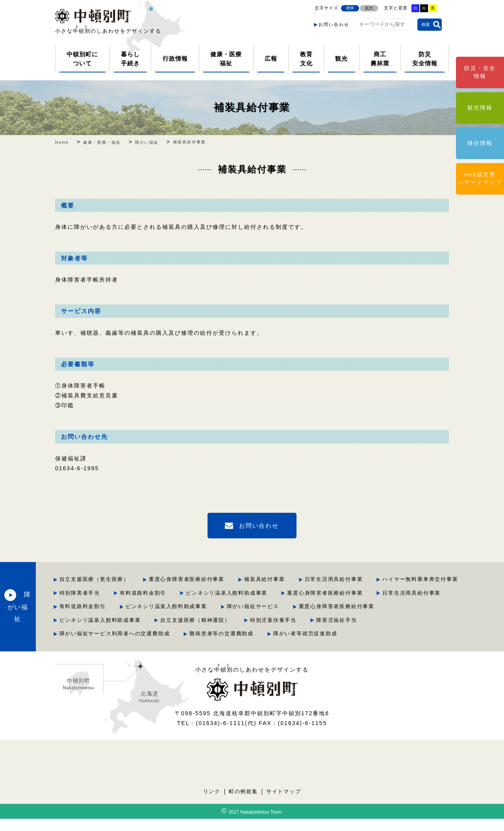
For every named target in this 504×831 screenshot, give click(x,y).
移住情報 (480, 143)
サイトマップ (284, 804)
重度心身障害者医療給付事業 (275, 579)
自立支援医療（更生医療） (181, 579)
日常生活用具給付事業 (423, 579)
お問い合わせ (334, 24)
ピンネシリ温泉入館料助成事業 (411, 593)
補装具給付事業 (252, 107)
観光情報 (480, 108)
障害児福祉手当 (324, 633)
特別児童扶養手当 (260, 633)
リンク (211, 804)
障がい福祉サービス (172, 619)
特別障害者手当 (263, 593)
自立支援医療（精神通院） (181, 633)
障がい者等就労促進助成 (395, 646)
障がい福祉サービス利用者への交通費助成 (202, 646)
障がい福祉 (71, 613)
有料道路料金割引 (327, 593)
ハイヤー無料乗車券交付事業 (184, 593)
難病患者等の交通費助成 (310, 646)
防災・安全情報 (480, 72)
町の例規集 (243, 804)
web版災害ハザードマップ (480, 178)
